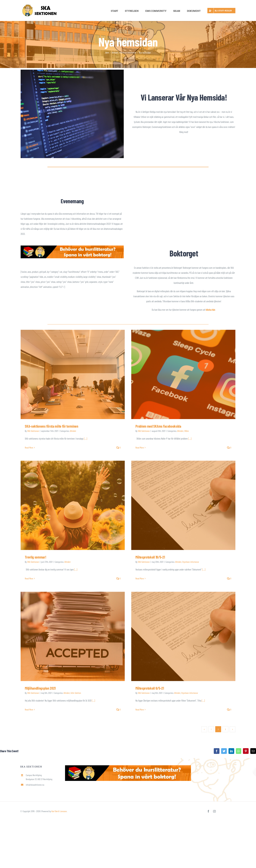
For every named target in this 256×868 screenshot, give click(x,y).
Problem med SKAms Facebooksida (158, 426)
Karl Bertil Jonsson (59, 811)
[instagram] (214, 811)
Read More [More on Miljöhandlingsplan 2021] (29, 709)
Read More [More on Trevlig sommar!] (29, 578)
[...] (86, 439)
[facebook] (208, 811)
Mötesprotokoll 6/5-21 (150, 688)
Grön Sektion (76, 693)
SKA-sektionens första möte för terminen (51, 426)
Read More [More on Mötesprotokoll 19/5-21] (140, 578)
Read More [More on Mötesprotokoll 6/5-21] (140, 709)
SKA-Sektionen (33, 431)
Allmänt (73, 431)
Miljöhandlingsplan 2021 (40, 688)
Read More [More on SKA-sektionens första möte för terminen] (29, 448)
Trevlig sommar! (35, 557)
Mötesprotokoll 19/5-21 (150, 557)
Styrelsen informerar (191, 562)
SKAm (187, 431)
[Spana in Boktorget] (72, 247)
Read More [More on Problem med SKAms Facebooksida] (140, 448)
